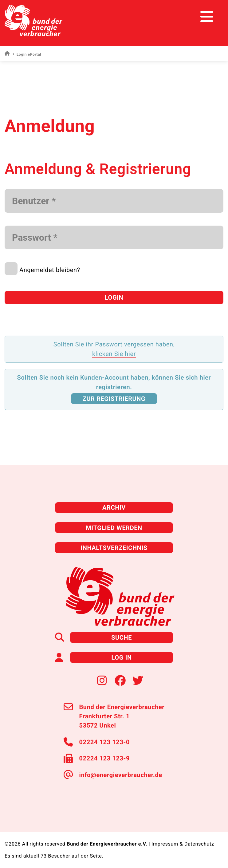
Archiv (114, 507)
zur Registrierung (114, 399)
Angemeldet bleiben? (50, 270)
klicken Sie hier (114, 354)
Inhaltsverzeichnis (114, 548)
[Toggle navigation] (212, 17)
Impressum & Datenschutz (183, 844)
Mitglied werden (114, 528)
